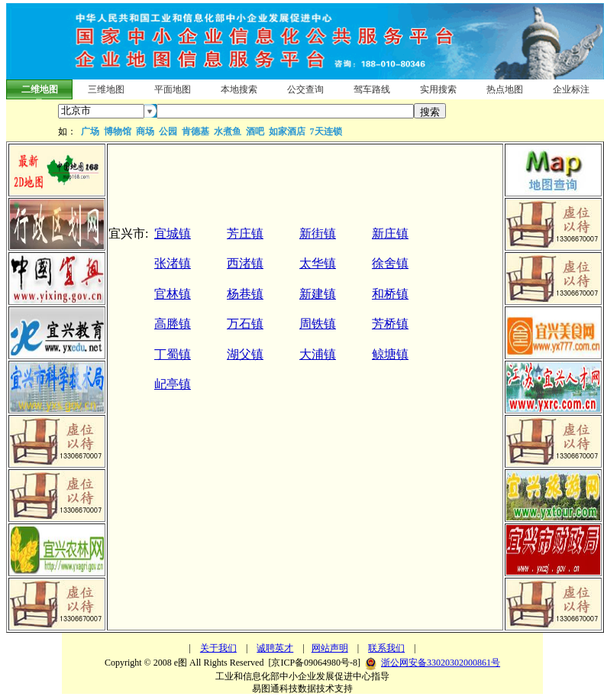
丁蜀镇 (173, 354)
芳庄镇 (245, 233)
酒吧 (255, 131)
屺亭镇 (173, 384)
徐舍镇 (390, 263)
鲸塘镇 (390, 354)
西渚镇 (245, 263)
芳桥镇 (390, 324)
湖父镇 (245, 354)
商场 (145, 131)
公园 (168, 131)
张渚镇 (173, 263)
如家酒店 (287, 131)
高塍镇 (173, 324)
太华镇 (318, 263)
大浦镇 (318, 354)
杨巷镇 (245, 294)
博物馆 (118, 131)
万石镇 (245, 324)
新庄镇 (390, 233)
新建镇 (318, 294)
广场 (90, 131)
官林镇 (173, 294)
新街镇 (318, 233)
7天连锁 (326, 131)
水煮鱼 (228, 131)
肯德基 (195, 131)
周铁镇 (318, 324)
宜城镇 (173, 233)
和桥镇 (390, 294)
